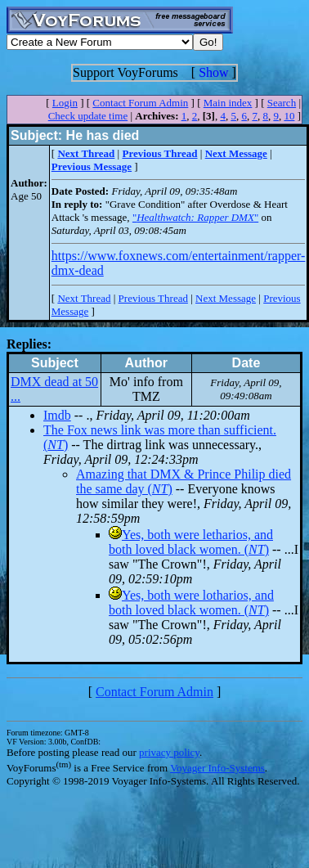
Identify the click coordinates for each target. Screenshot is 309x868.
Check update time (88, 116)
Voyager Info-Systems (217, 768)
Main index (228, 103)
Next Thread (84, 298)
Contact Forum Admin (140, 103)
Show (213, 72)
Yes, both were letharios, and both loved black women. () (191, 542)
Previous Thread (153, 298)
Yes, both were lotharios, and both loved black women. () (191, 603)
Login (65, 103)
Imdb (57, 415)
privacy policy (169, 752)
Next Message (226, 298)
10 (289, 116)
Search (282, 103)
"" (195, 217)
